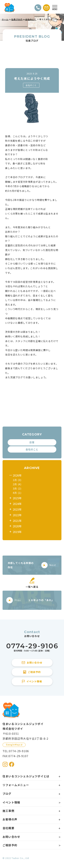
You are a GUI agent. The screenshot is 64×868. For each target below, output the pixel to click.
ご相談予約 (10, 845)
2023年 (17, 509)
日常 (32, 442)
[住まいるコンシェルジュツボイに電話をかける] (32, 648)
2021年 (17, 521)
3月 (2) (17, 488)
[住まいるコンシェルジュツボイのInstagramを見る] (5, 764)
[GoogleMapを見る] (14, 745)
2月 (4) (17, 484)
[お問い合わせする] (46, 8)
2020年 (17, 526)
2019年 (17, 532)
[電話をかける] (38, 8)
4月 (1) (17, 493)
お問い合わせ (11, 837)
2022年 (17, 515)
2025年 (17, 498)
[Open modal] (55, 8)
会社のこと (31, 85)
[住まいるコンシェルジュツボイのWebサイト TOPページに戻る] (9, 8)
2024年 (17, 504)
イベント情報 (11, 802)
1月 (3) (17, 480)
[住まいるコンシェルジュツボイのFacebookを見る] (12, 764)
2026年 (17, 475)
